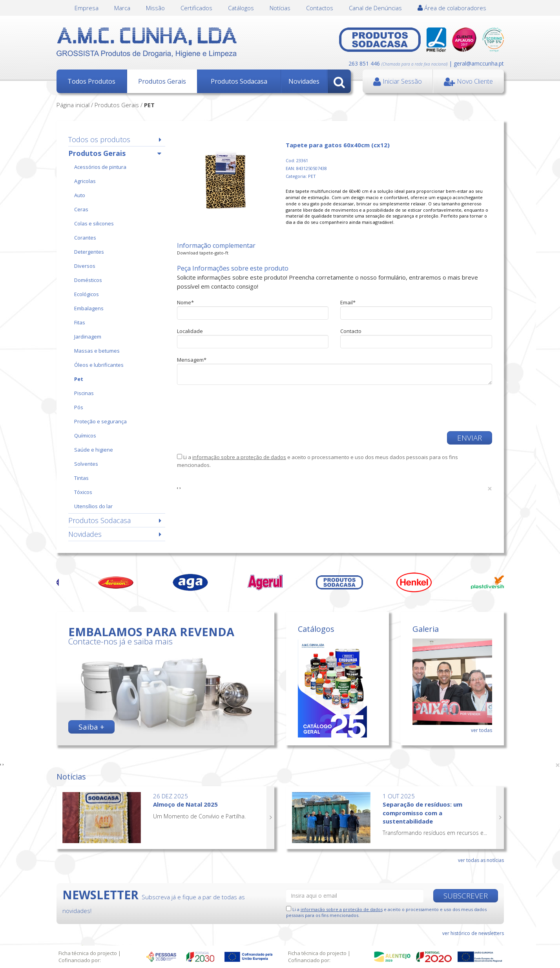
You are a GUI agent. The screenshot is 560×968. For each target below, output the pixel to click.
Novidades (304, 81)
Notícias (280, 8)
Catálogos (241, 8)
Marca (122, 8)
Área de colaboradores (452, 8)
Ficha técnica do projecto (88, 953)
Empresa (87, 8)
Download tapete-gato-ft (203, 253)
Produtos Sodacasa (239, 81)
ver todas (482, 730)
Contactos (320, 8)
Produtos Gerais (162, 81)
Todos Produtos (91, 81)
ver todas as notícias (481, 860)
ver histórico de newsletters (473, 933)
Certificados (196, 8)
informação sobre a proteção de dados (239, 457)
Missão (155, 8)
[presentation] (237, 408)
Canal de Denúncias (375, 8)
